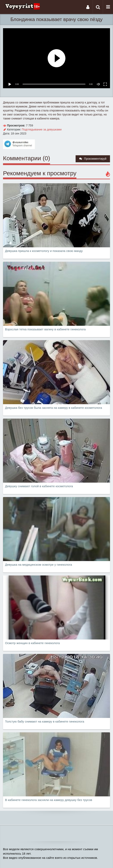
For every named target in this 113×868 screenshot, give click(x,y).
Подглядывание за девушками (42, 129)
